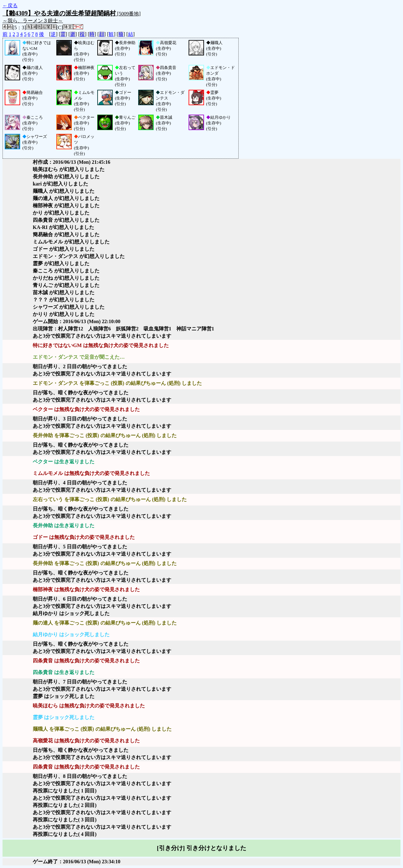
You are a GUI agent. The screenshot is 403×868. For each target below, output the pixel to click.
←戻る (10, 6)
